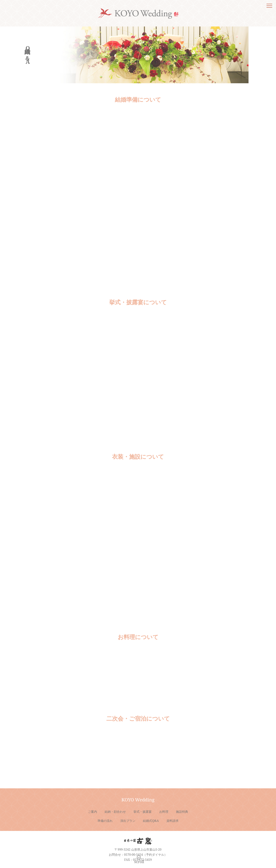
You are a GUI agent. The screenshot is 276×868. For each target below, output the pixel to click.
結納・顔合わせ (115, 812)
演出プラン (128, 821)
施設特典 (182, 812)
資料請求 (172, 821)
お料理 (164, 812)
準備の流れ (105, 821)
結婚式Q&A (151, 821)
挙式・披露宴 (143, 812)
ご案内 (93, 812)
